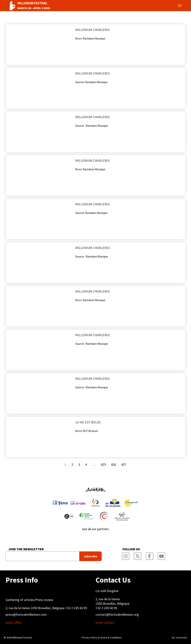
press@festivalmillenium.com (26, 614)
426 (113, 464)
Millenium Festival (22, 637)
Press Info (22, 580)
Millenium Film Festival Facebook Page (150, 555)
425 (103, 464)
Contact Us (113, 580)
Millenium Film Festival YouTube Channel (162, 555)
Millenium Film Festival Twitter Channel (138, 555)
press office (14, 623)
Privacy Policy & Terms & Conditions (102, 637)
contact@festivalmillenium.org (117, 614)
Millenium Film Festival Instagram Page (126, 555)
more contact (105, 623)
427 (124, 464)
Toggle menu (175, 6)
